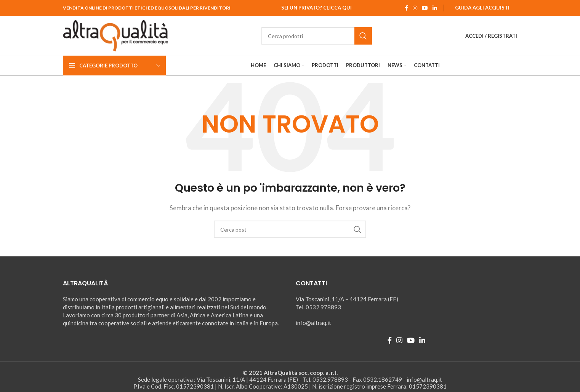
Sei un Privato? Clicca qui (316, 8)
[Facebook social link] (406, 8)
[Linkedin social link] (435, 8)
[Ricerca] (317, 36)
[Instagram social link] (415, 8)
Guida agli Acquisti (482, 8)
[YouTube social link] (425, 8)
